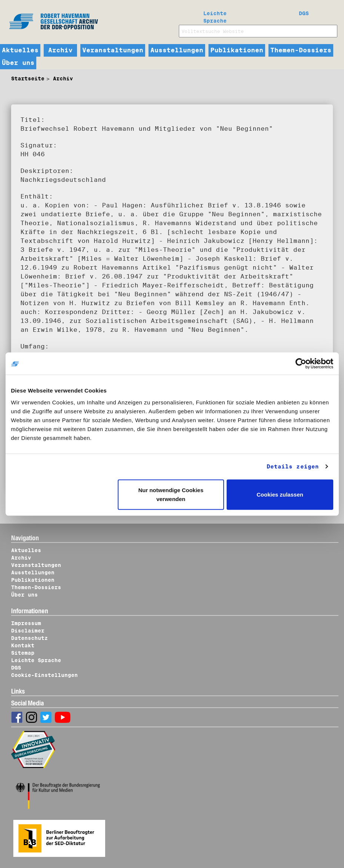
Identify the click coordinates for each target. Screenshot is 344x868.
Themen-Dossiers (301, 50)
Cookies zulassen (280, 494)
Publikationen (237, 50)
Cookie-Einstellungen (44, 675)
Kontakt (23, 645)
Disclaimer (28, 631)
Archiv (60, 50)
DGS (304, 13)
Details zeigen (293, 467)
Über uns (18, 63)
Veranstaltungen (113, 50)
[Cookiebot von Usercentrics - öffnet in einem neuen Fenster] (301, 364)
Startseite (28, 79)
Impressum (26, 623)
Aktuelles (20, 50)
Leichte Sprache (215, 16)
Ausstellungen (177, 50)
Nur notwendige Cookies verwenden (171, 494)
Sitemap (23, 653)
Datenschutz (29, 638)
